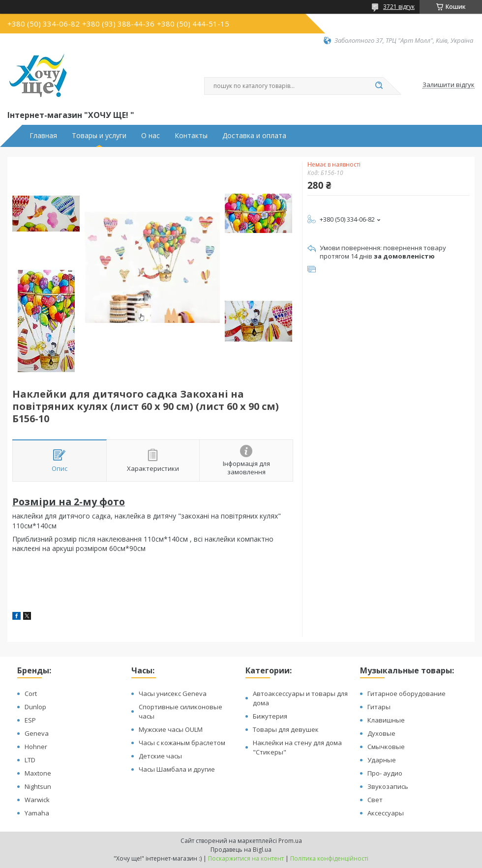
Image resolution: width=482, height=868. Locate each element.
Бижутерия (270, 716)
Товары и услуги (99, 136)
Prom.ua (290, 841)
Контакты (191, 136)
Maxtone (38, 773)
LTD (30, 760)
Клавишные (386, 720)
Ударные (382, 760)
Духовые (381, 733)
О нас (151, 136)
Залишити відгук (449, 85)
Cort (31, 694)
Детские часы (160, 756)
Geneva (37, 733)
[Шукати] (379, 86)
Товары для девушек (286, 729)
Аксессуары (386, 813)
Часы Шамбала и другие (177, 769)
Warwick (37, 800)
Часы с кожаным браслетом (182, 743)
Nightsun (38, 786)
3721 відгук (399, 7)
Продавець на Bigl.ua (241, 850)
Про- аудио (385, 773)
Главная (43, 136)
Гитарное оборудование (407, 694)
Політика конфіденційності (329, 858)
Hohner (36, 747)
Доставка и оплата (254, 136)
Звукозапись (388, 786)
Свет (375, 800)
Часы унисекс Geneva (173, 694)
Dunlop (35, 707)
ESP (30, 720)
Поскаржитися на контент (246, 858)
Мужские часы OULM (171, 729)
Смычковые (386, 747)
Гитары (379, 707)
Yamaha (37, 813)
